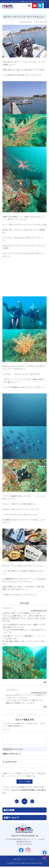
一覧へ (24, 802)
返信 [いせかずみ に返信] (45, 706)
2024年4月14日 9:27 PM (37, 610)
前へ (15, 802)
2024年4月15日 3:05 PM (37, 692)
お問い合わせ (16, 861)
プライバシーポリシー (30, 861)
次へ (34, 802)
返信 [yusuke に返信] (45, 682)
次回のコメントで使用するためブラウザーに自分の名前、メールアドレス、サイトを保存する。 (24, 775)
